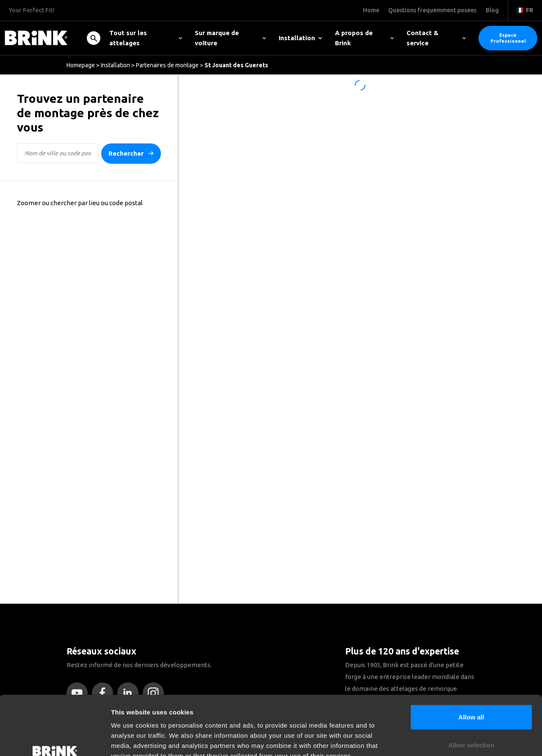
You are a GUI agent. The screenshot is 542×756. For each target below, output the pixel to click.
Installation (300, 38)
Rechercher (131, 154)
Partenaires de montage (167, 65)
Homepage (81, 65)
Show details (444, 739)
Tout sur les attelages (146, 38)
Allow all (471, 666)
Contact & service (436, 38)
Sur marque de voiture (230, 38)
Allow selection (471, 694)
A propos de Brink (365, 38)
